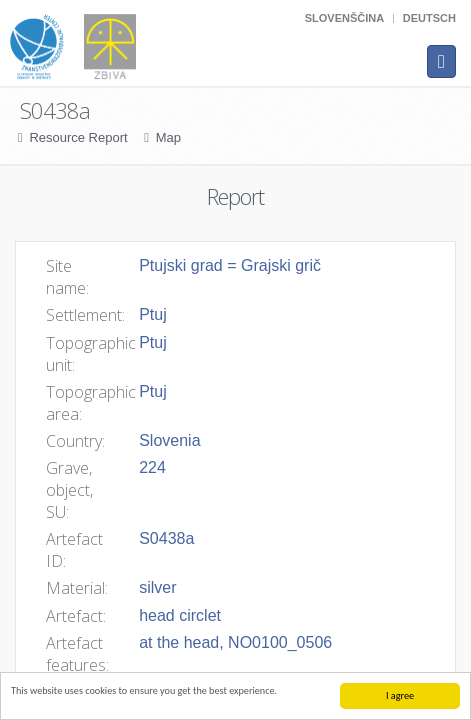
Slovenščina (344, 18)
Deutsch (429, 18)
